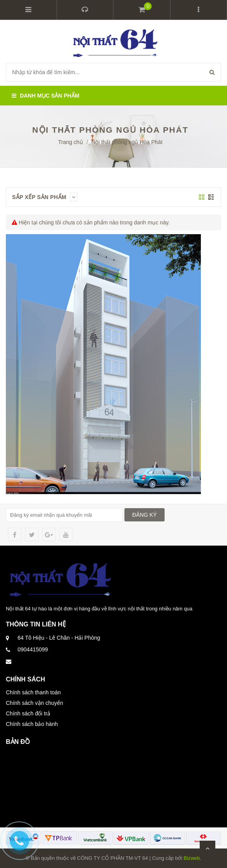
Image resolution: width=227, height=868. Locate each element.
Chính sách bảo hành (32, 724)
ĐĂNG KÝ (145, 515)
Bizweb (192, 858)
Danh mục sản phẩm (45, 96)
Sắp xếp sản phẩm (45, 197)
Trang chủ (71, 142)
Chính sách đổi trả (28, 713)
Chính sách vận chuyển (35, 703)
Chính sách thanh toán (33, 692)
